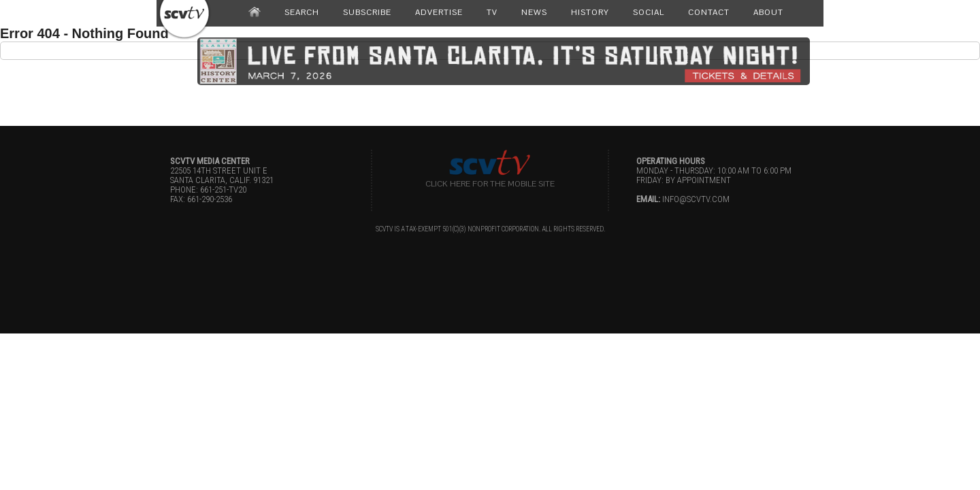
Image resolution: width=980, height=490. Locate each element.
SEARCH (302, 12)
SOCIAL (649, 12)
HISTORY (590, 12)
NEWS (534, 12)
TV (492, 12)
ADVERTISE (439, 12)
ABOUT (768, 12)
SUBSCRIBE (367, 12)
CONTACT (709, 12)
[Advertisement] (490, 91)
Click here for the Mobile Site (490, 184)
